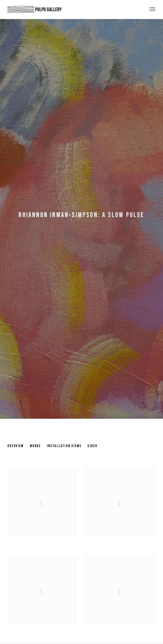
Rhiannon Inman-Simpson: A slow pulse (81, 215)
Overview (16, 446)
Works (35, 446)
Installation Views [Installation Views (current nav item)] (64, 446)
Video (93, 446)
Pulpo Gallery (35, 9)
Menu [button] (152, 9)
